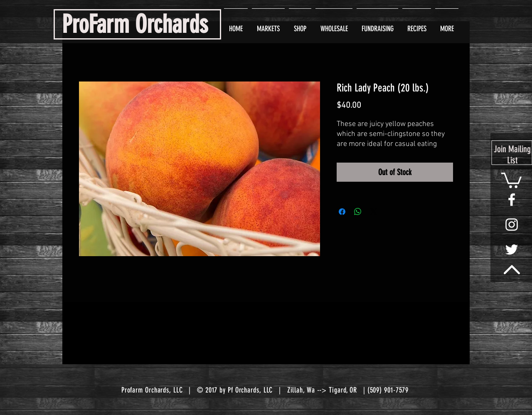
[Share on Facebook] (342, 212)
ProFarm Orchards (135, 24)
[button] (511, 179)
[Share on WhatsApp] (358, 212)
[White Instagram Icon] (512, 225)
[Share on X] (374, 212)
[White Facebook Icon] (512, 200)
